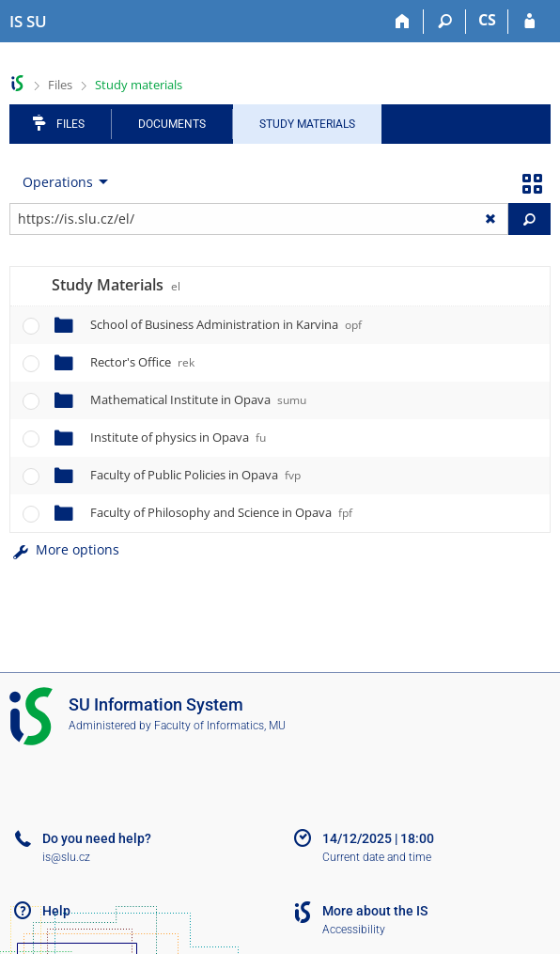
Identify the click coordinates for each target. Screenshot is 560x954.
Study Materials (307, 124)
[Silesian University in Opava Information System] (28, 22)
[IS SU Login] (529, 22)
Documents (172, 124)
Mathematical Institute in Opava (198, 399)
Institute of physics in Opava (178, 437)
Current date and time (377, 857)
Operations (58, 182)
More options (64, 549)
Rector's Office (142, 362)
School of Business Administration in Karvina (226, 324)
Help (56, 911)
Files (60, 85)
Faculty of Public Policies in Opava (195, 475)
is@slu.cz (66, 857)
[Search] (445, 22)
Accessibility (354, 930)
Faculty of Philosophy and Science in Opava (221, 512)
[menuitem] (61, 182)
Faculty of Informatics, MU (220, 726)
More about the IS (375, 911)
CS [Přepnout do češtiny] (487, 20)
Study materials (139, 85)
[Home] (403, 22)
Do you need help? (97, 838)
